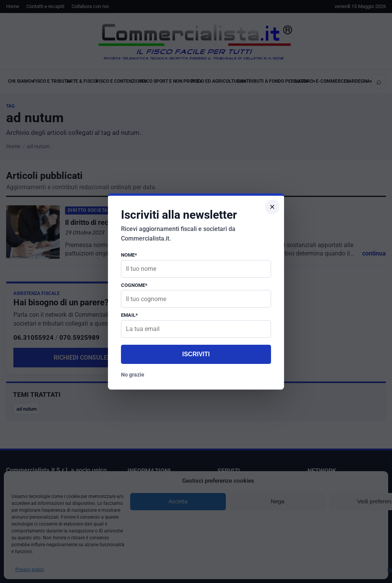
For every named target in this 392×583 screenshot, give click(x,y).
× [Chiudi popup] (272, 207)
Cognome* (134, 285)
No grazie (133, 375)
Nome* (129, 255)
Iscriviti (196, 354)
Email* (129, 315)
